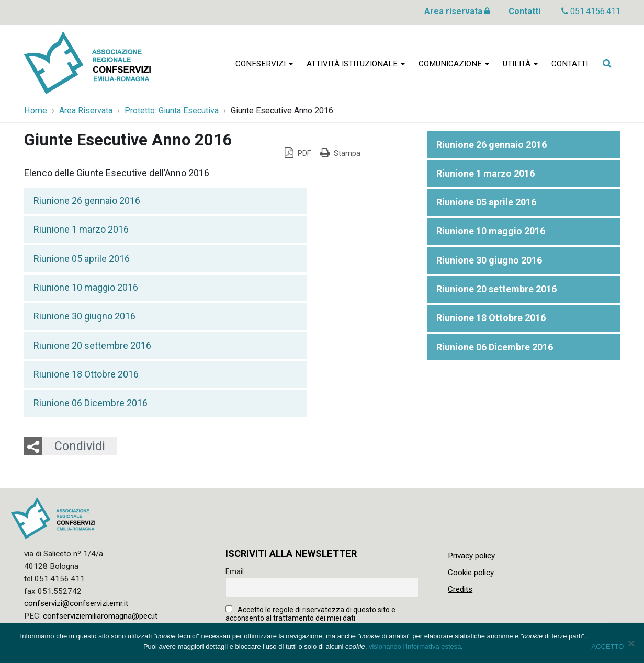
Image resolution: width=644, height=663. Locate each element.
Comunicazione (454, 64)
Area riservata (457, 11)
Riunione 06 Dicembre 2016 (91, 403)
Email (235, 571)
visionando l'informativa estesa (415, 647)
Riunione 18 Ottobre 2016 (86, 374)
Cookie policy (471, 573)
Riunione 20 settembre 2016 (92, 345)
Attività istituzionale (356, 64)
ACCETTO (608, 647)
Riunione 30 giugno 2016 (84, 316)
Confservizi (264, 64)
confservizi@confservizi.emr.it (76, 603)
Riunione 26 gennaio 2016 (87, 201)
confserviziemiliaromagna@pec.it (100, 616)
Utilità (520, 64)
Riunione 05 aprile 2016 (82, 259)
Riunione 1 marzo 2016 (81, 229)
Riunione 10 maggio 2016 (86, 287)
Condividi (80, 446)
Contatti (524, 11)
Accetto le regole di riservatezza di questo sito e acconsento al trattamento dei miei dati (310, 614)
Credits (460, 589)
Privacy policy (471, 556)
